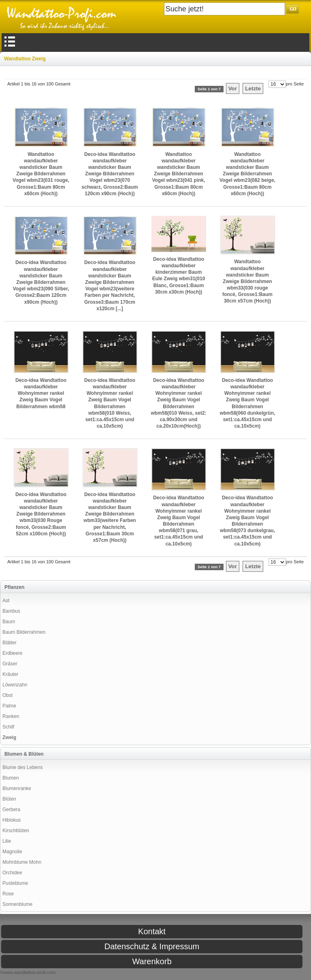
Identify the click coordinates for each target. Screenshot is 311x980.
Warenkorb (152, 961)
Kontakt (152, 931)
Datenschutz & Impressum (152, 946)
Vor (233, 88)
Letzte (253, 88)
